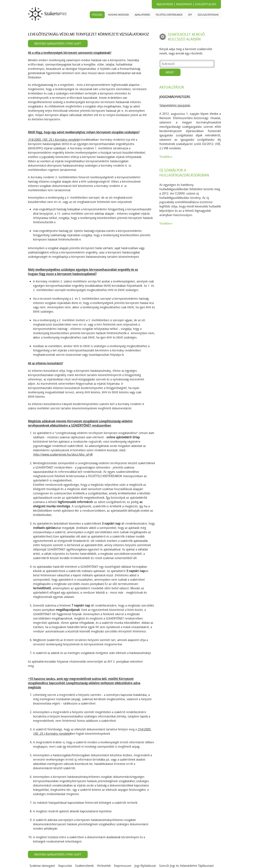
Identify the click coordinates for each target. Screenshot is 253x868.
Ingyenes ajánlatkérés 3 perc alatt (58, 44)
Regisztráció (184, 4)
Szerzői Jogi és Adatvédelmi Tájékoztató (186, 866)
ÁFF (190, 15)
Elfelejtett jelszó (206, 4)
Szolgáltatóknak (208, 15)
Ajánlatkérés (142, 15)
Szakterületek (84, 866)
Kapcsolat (65, 866)
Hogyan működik (118, 15)
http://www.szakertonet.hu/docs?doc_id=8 (62, 455)
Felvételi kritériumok (169, 15)
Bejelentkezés (165, 4)
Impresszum (123, 866)
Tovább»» (166, 157)
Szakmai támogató (42, 866)
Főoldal (97, 15)
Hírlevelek (104, 866)
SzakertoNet (48, 14)
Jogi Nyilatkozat (145, 866)
